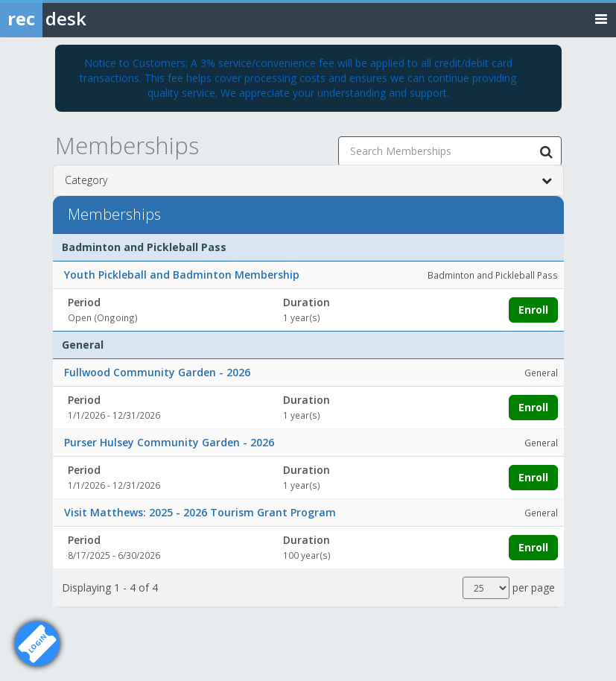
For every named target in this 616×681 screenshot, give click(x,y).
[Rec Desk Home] (82, 19)
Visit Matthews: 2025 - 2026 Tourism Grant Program (200, 512)
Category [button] (308, 180)
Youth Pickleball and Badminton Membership (182, 275)
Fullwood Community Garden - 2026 (157, 372)
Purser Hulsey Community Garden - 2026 (169, 442)
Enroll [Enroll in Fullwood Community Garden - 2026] (533, 407)
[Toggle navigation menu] (601, 18)
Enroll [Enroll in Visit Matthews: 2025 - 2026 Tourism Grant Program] (533, 547)
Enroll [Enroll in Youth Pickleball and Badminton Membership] (533, 310)
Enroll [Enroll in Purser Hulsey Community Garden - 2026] (533, 477)
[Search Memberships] (547, 151)
